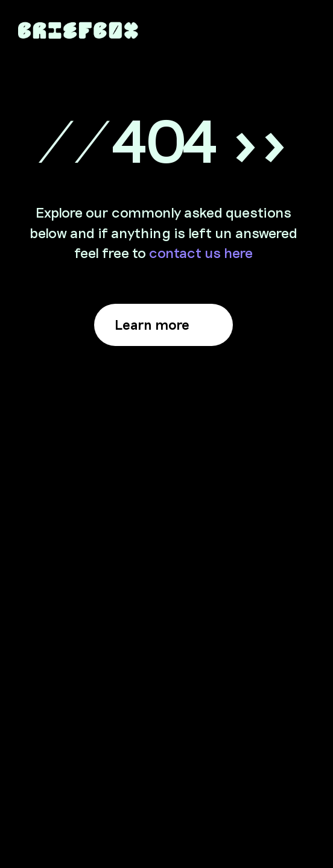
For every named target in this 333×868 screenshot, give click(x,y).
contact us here (201, 252)
